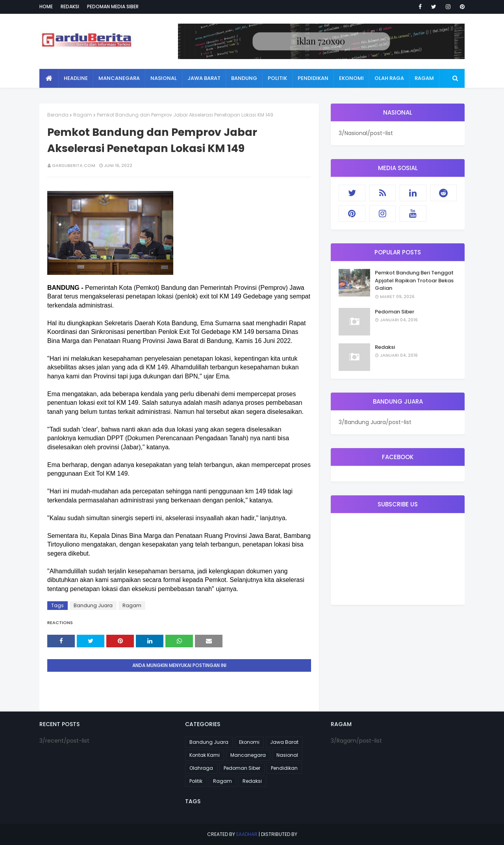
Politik (196, 781)
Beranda (58, 115)
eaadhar (247, 834)
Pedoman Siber (395, 312)
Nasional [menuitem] (164, 78)
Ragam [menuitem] (424, 78)
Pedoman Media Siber (113, 6)
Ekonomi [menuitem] (351, 78)
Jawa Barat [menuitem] (204, 78)
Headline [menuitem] (76, 78)
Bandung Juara (93, 605)
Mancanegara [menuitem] (119, 78)
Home (46, 6)
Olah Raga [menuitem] (389, 78)
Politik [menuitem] (277, 78)
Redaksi (70, 6)
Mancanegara (248, 755)
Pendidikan (284, 768)
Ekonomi (249, 742)
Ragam (83, 115)
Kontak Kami (205, 755)
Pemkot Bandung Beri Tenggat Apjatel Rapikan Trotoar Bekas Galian (414, 280)
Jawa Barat (284, 742)
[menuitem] (49, 78)
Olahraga (201, 768)
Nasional (287, 755)
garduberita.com (74, 165)
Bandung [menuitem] (244, 78)
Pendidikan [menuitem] (313, 78)
